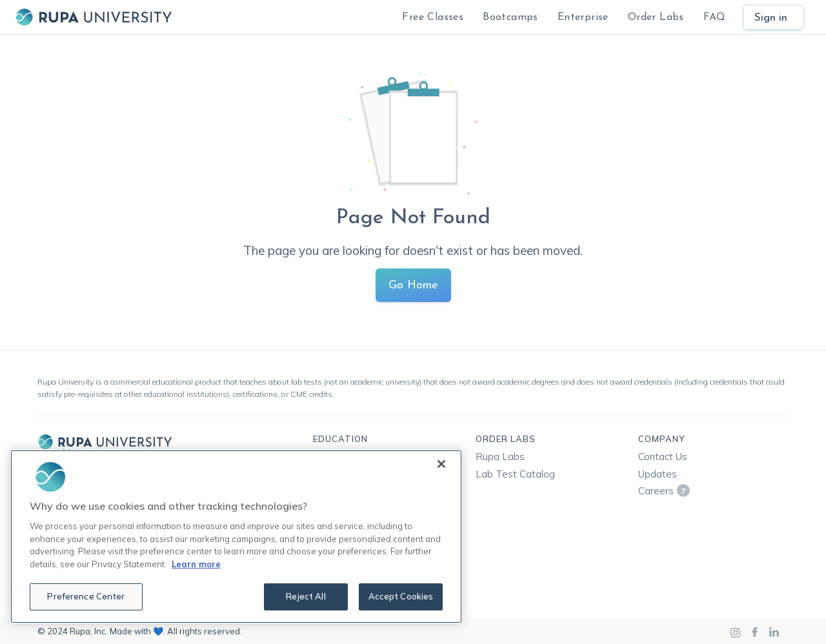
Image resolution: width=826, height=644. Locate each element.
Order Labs (656, 17)
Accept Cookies (401, 596)
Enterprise (583, 17)
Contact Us (663, 457)
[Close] (441, 464)
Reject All (306, 596)
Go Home (413, 286)
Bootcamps (510, 17)
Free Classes (433, 17)
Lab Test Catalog (515, 474)
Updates (658, 474)
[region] (236, 537)
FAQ (714, 17)
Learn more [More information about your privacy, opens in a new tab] (196, 564)
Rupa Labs (500, 457)
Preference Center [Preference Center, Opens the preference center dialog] (86, 596)
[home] (94, 17)
